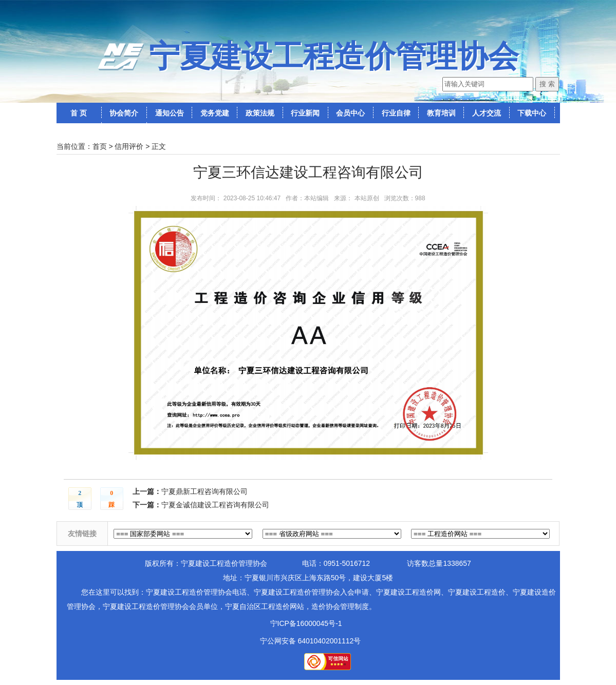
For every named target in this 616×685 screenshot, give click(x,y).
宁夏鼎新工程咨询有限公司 (204, 491)
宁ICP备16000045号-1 (306, 623)
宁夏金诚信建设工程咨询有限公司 (215, 505)
